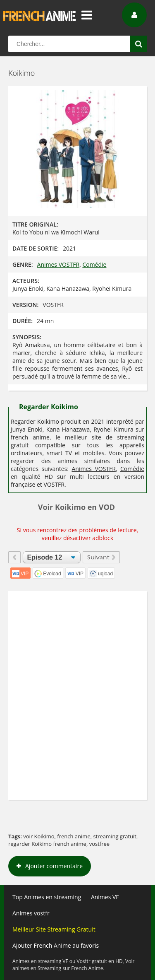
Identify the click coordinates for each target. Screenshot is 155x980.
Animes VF (105, 897)
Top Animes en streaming (47, 897)
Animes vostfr (31, 913)
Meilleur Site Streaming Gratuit (54, 929)
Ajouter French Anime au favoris (56, 945)
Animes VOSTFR (58, 264)
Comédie (94, 264)
